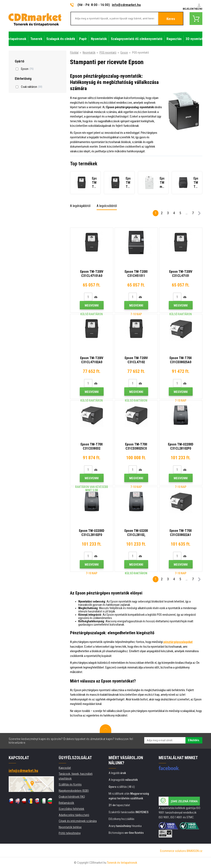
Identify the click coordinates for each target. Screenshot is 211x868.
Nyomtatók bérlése (70, 827)
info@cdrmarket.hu (126, 5)
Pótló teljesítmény (70, 833)
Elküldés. (194, 740)
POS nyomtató (108, 53)
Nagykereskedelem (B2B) (74, 791)
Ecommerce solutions (173, 851)
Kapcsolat (65, 768)
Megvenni (92, 305)
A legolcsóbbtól (107, 206)
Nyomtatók (89, 53)
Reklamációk (66, 803)
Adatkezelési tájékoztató (74, 815)
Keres (171, 19)
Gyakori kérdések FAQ (72, 797)
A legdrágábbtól (80, 206)
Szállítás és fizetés (70, 785)
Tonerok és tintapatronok (122, 863)
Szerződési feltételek (72, 809)
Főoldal (74, 53)
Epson (124, 53)
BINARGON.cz (195, 851)
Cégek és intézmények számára (78, 821)
